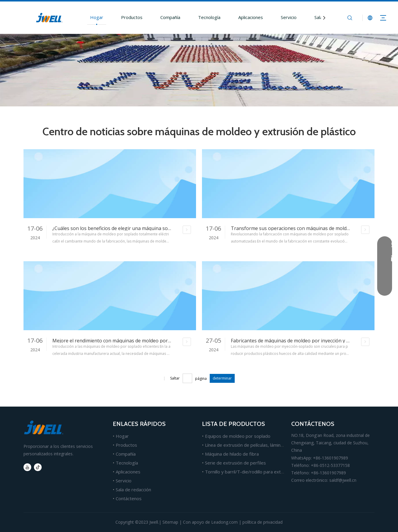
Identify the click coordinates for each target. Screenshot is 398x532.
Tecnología (209, 17)
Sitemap (170, 522)
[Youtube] (27, 467)
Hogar (97, 17)
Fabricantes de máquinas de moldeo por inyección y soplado (297, 341)
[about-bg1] (199, 70)
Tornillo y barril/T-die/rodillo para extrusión (249, 472)
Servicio (289, 17)
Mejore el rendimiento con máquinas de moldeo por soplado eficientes (131, 341)
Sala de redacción (133, 489)
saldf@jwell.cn (343, 480)
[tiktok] (38, 467)
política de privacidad (263, 522)
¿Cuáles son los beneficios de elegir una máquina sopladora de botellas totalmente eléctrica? (155, 228)
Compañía (170, 17)
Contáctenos (129, 498)
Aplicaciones (251, 17)
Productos (132, 17)
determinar (222, 378)
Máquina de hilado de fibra (232, 454)
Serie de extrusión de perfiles (235, 463)
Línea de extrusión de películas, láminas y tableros (256, 445)
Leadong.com (224, 522)
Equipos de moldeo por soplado (238, 436)
